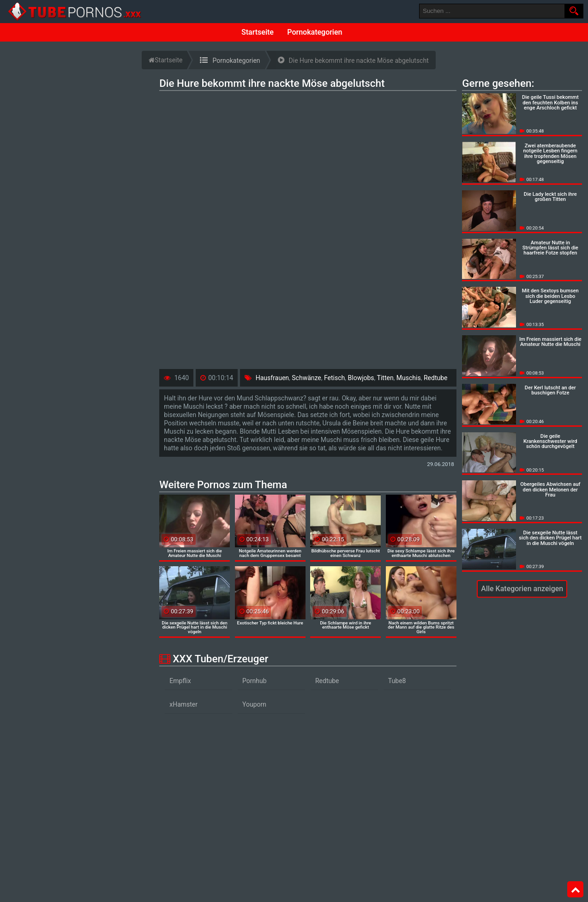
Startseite (258, 32)
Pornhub (255, 681)
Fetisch (334, 378)
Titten (385, 378)
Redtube (436, 378)
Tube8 (397, 681)
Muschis (409, 378)
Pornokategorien (315, 32)
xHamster (183, 704)
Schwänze (306, 378)
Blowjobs (361, 378)
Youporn (254, 704)
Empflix (180, 681)
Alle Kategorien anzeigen (522, 589)
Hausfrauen (272, 378)
